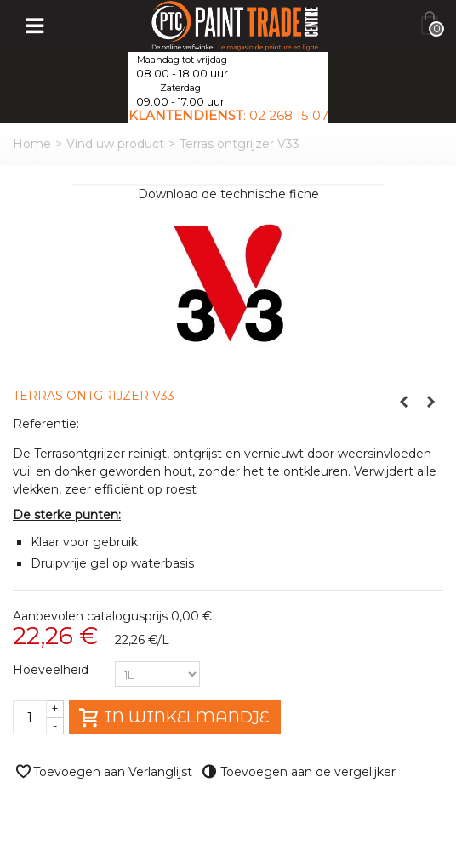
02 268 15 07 (289, 115)
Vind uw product (115, 144)
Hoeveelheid (52, 670)
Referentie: (46, 424)
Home (32, 144)
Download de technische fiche (228, 194)
